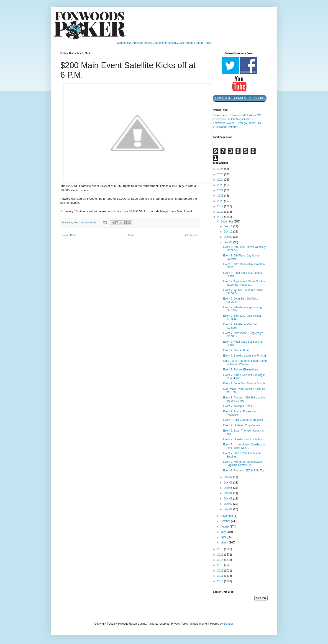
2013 (221, 565)
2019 (221, 206)
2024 (221, 180)
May (223, 532)
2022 (221, 190)
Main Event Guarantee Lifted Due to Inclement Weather (245, 362)
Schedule (123, 43)
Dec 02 (228, 504)
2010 (221, 581)
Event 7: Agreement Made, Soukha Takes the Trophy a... (244, 283)
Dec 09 (228, 237)
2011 (221, 576)
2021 (221, 196)
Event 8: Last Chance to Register (243, 420)
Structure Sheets (142, 43)
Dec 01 (228, 509)
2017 (221, 217)
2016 (221, 549)
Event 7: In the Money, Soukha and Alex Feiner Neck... (244, 446)
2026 (221, 169)
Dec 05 (228, 488)
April (224, 537)
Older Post (192, 235)
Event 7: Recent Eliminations (240, 370)
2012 (221, 571)
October (226, 521)
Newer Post (69, 235)
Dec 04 (228, 493)
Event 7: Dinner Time (236, 350)
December (227, 222)
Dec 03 (228, 499)
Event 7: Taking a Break (237, 406)
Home (131, 235)
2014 (221, 560)
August (225, 527)
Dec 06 (228, 483)
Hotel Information (165, 43)
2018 (221, 212)
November (227, 516)
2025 (221, 174)
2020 (221, 201)
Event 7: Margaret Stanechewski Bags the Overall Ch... (243, 463)
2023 (221, 185)
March (225, 543)
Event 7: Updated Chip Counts (241, 425)
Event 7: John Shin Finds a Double (244, 383)
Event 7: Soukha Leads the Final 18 (245, 356)
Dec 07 (228, 477)
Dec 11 (228, 226)
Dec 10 (228, 232)
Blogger (228, 624)
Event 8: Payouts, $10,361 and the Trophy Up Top (244, 399)
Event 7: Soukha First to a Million (243, 439)
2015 (221, 555)
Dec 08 (228, 242)
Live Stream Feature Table (195, 43)
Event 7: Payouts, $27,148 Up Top (244, 471)
